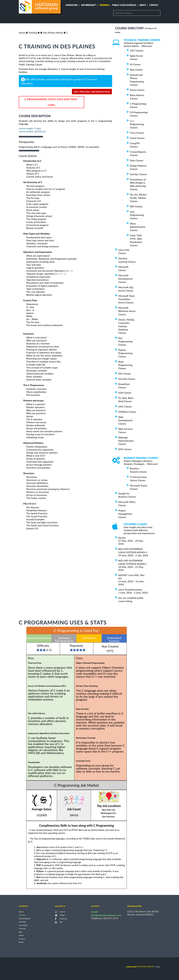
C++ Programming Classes (137, 124)
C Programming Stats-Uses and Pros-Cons (51, 102)
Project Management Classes (125, 514)
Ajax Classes (136, 70)
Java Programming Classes (137, 215)
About (143, 5)
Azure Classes (137, 90)
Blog (21, 932)
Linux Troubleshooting (130, 590)
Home (22, 33)
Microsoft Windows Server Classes (127, 311)
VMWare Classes (127, 412)
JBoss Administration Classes (138, 227)
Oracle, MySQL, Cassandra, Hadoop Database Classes (127, 326)
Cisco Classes (137, 133)
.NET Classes (137, 50)
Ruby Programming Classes (125, 365)
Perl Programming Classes (125, 341)
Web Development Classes (125, 420)
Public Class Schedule (124, 5)
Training (104, 5)
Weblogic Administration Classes (126, 441)
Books (21, 942)
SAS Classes (125, 373)
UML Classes (125, 406)
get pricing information (92, 92)
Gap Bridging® (25, 918)
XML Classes (125, 449)
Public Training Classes (31, 64)
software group (140, 967)
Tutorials (22, 929)
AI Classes (135, 64)
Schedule (22, 922)
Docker (122, 538)
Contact (154, 5)
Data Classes (137, 160)
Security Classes (127, 379)
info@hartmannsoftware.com (106, 915)
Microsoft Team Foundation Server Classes (126, 299)
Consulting (72, 5)
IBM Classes (136, 206)
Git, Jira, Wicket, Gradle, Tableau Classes (139, 198)
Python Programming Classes (125, 353)
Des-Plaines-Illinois (53, 33)
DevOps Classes (138, 174)
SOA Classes (125, 393)
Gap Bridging (89, 5)
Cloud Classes (137, 138)
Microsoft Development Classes (125, 279)
